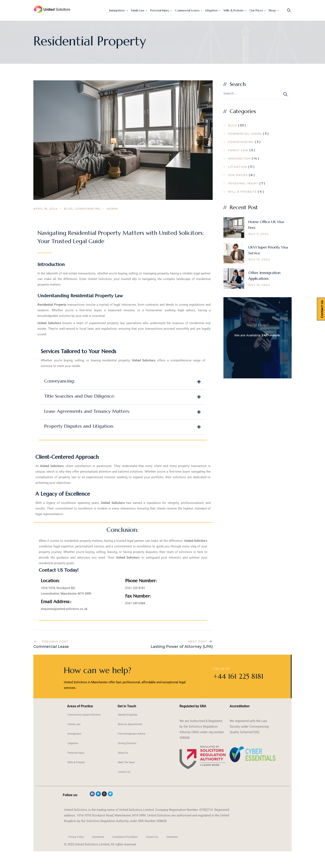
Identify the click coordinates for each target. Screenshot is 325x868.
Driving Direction (127, 743)
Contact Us (124, 772)
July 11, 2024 (259, 234)
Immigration (117, 10)
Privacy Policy (76, 837)
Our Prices (256, 10)
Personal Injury (160, 10)
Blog (68, 209)
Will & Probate (242, 192)
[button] (123, 382)
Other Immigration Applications (264, 276)
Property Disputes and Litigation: (79, 426)
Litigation (212, 10)
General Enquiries (128, 715)
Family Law (138, 10)
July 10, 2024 (259, 259)
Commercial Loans (245, 134)
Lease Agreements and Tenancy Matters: (87, 411)
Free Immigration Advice (132, 734)
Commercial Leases (187, 10)
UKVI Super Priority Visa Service (268, 250)
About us (123, 753)
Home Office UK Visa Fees (266, 225)
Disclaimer (98, 837)
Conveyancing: (59, 381)
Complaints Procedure (125, 837)
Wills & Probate (234, 10)
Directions (172, 837)
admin (112, 209)
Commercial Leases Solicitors (84, 715)
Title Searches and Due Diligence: (79, 396)
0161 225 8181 (258, 349)
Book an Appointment (130, 724)
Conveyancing (88, 209)
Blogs (272, 10)
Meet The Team (126, 762)
